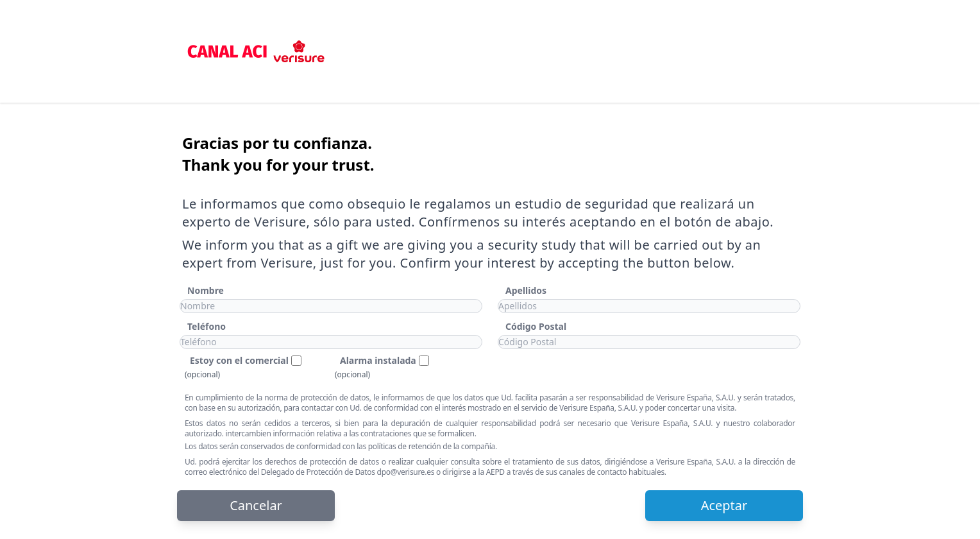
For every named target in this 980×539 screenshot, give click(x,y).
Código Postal (536, 326)
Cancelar (256, 505)
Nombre (206, 290)
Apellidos (526, 290)
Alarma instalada (378, 360)
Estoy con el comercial (239, 360)
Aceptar (724, 505)
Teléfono (207, 326)
